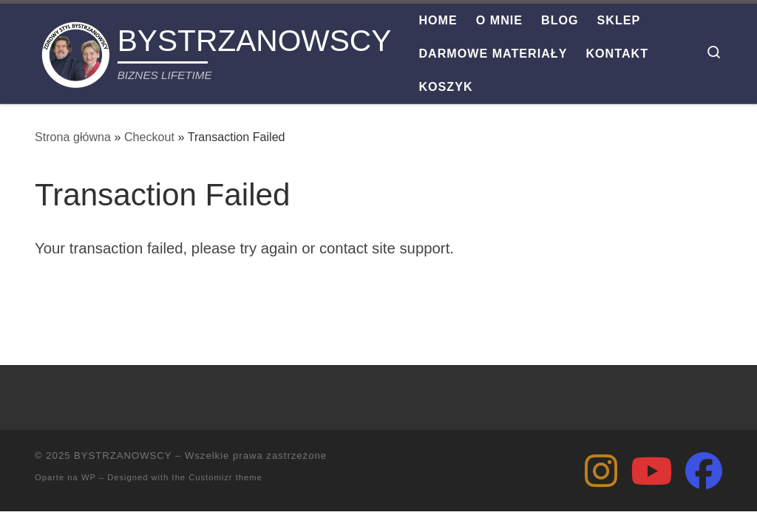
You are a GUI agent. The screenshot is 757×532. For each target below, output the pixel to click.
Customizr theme (225, 477)
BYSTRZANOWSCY (123, 456)
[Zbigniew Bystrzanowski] (601, 471)
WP (89, 477)
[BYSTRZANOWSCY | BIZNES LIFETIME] (74, 51)
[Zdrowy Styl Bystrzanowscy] (651, 471)
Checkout (149, 137)
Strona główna (73, 137)
